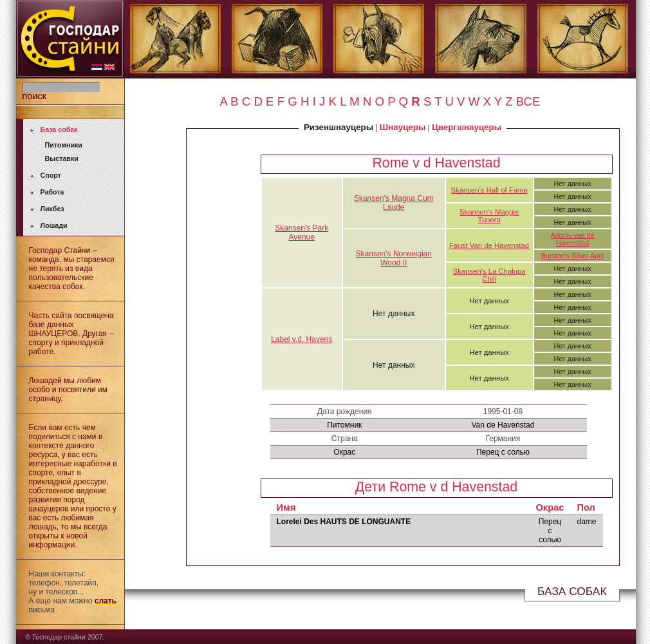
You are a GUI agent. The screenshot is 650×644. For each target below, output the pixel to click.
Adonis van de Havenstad (573, 239)
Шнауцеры (403, 127)
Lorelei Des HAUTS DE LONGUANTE (344, 522)
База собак (59, 129)
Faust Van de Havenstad (489, 245)
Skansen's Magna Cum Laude (394, 203)
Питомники (64, 145)
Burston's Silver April (572, 256)
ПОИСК (35, 97)
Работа (52, 192)
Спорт (51, 175)
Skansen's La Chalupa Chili (489, 275)
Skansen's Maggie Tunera (489, 216)
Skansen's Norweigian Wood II (394, 258)
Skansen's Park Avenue (302, 232)
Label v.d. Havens (302, 339)
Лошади (54, 225)
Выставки (62, 158)
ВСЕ (528, 101)
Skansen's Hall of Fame (489, 190)
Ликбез (52, 209)
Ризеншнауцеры (339, 127)
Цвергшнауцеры (467, 127)
